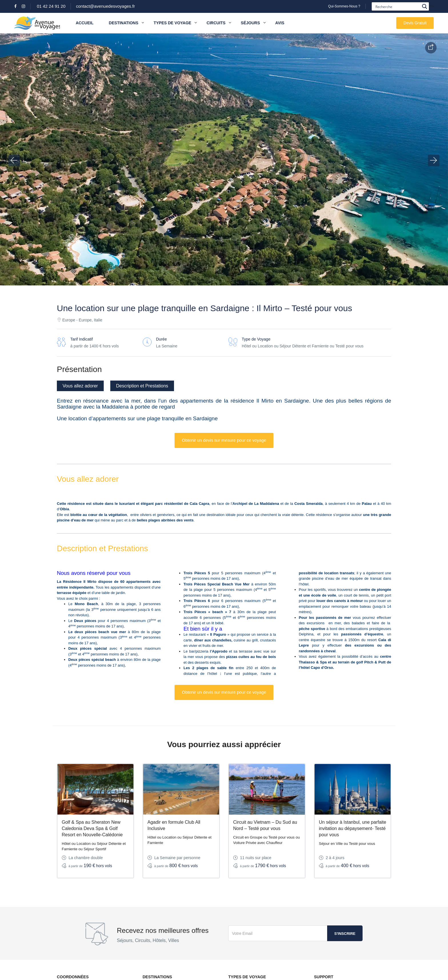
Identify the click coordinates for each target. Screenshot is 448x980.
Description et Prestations (142, 386)
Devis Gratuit (415, 23)
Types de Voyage (173, 23)
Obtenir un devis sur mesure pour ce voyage (224, 440)
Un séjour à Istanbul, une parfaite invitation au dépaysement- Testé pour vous (353, 828)
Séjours (250, 23)
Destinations (126, 23)
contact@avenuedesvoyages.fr (105, 6)
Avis (280, 23)
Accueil (85, 23)
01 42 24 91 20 (51, 6)
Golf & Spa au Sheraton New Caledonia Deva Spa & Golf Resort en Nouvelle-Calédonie (92, 828)
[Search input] (397, 6)
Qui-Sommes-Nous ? (344, 6)
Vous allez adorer (80, 386)
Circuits (216, 23)
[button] (14, 161)
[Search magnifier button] (425, 6)
